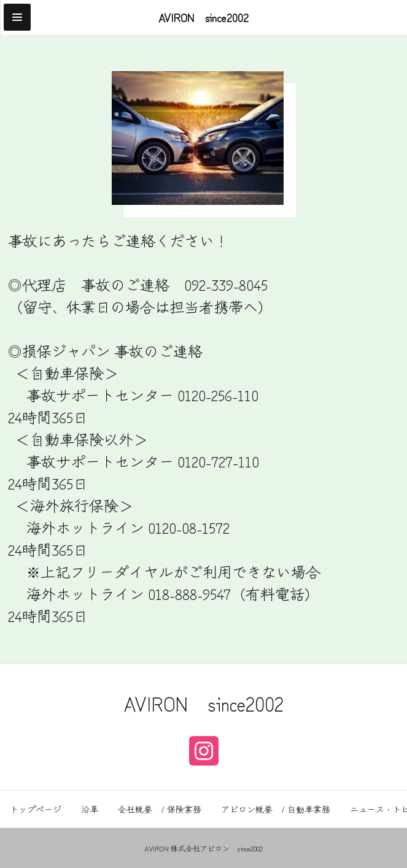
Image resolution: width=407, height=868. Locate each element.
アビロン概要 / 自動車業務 (276, 809)
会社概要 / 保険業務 (160, 809)
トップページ (36, 809)
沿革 (90, 809)
